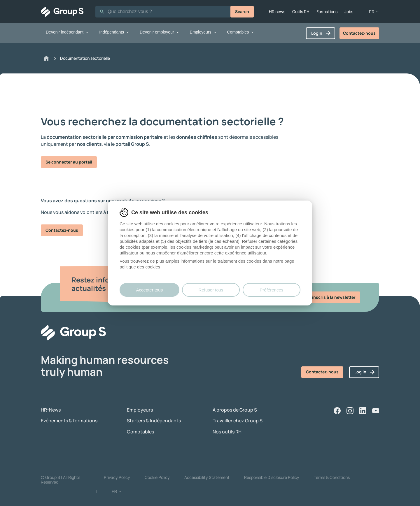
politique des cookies (140, 267)
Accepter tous (149, 290)
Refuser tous (211, 290)
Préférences (271, 290)
